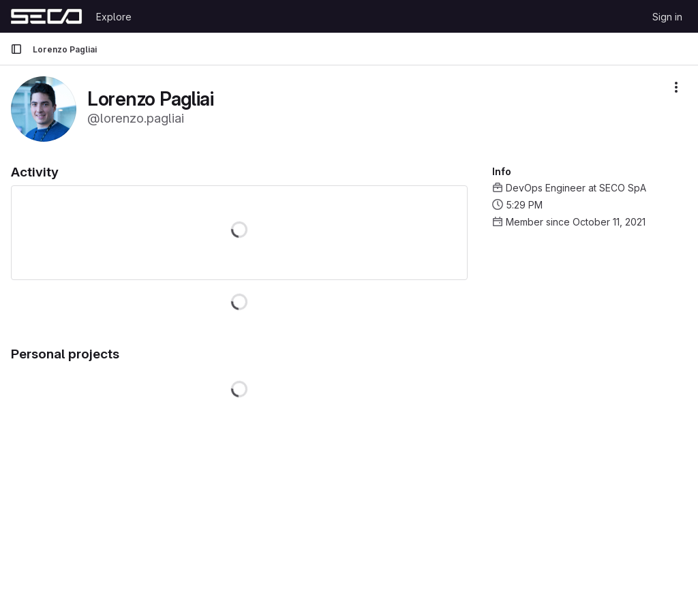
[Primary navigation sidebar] (16, 49)
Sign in (667, 17)
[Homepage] (46, 16)
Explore (114, 17)
